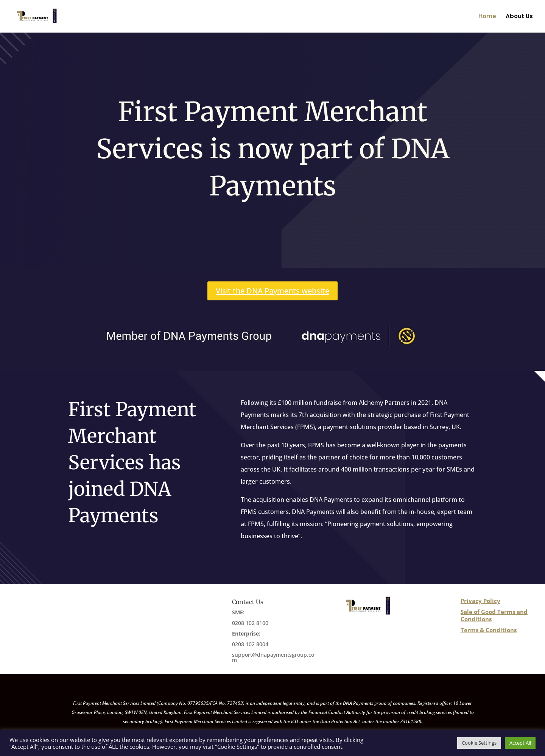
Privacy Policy (480, 601)
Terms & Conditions (489, 630)
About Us (519, 17)
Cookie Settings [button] (479, 743)
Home (487, 17)
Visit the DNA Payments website (272, 291)
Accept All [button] (520, 743)
